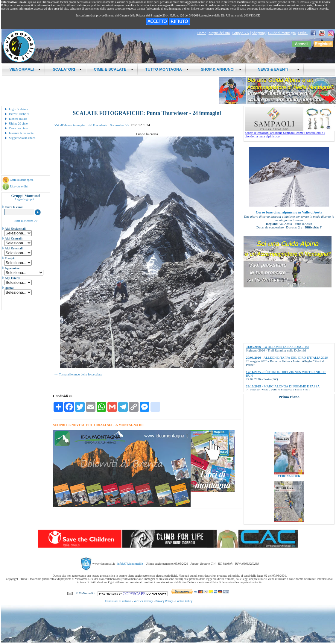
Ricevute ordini (19, 186)
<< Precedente (98, 125)
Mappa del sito (219, 33)
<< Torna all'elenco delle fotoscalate (78, 374)
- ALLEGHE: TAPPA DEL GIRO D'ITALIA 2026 (287, 357)
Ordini (303, 33)
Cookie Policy (184, 601)
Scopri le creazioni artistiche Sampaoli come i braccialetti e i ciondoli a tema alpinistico (290, 133)
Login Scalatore (19, 109)
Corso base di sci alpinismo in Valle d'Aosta (289, 212)
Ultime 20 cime (18, 124)
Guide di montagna (282, 33)
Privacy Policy (164, 601)
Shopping (259, 33)
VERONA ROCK (289, 479)
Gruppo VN (241, 33)
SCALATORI (67, 69)
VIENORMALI (25, 69)
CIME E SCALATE (114, 69)
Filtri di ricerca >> (26, 221)
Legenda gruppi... (26, 199)
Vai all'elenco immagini (70, 125)
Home (202, 33)
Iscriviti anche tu (19, 114)
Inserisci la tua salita (21, 133)
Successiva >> (119, 125)
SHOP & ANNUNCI (221, 69)
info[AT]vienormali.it (130, 564)
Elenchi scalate (18, 119)
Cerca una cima (18, 128)
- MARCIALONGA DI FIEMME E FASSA (283, 386)
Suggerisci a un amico (22, 138)
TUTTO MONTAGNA (167, 69)
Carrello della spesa (22, 180)
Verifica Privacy (143, 601)
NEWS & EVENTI (276, 69)
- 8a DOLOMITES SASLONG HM (277, 347)
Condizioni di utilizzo (118, 601)
